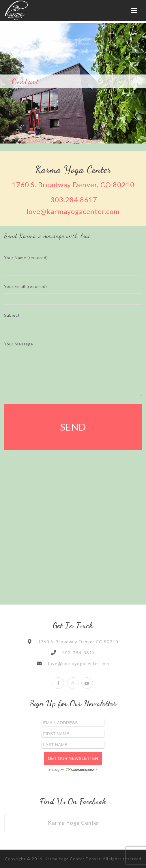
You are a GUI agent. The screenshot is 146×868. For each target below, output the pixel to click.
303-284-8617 (78, 653)
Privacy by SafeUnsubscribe (73, 770)
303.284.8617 (74, 199)
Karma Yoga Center (74, 823)
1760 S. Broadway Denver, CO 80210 (73, 185)
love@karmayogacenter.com (73, 211)
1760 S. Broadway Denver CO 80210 (78, 642)
